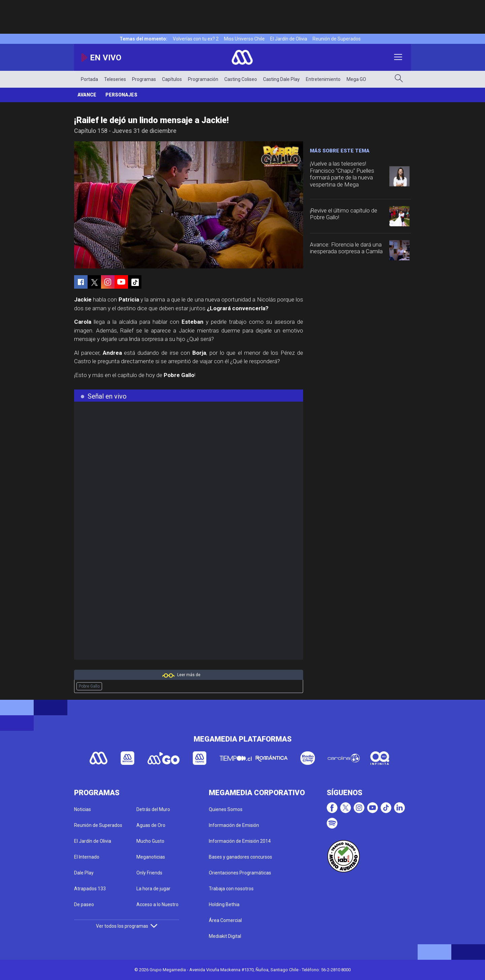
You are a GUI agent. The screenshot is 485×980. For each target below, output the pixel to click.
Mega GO (356, 79)
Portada (89, 79)
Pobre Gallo (89, 686)
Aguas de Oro (151, 825)
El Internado (87, 857)
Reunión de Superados (337, 39)
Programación (203, 79)
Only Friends (149, 873)
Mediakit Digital (225, 936)
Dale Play (84, 873)
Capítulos (172, 79)
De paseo (84, 904)
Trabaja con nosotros (231, 889)
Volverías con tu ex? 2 (196, 39)
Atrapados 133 (90, 889)
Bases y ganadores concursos (240, 857)
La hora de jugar (153, 889)
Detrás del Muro (153, 809)
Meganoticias (151, 857)
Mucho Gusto (150, 841)
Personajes (121, 95)
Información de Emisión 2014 (240, 841)
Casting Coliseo (241, 79)
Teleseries (115, 79)
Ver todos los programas (127, 926)
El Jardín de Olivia (289, 39)
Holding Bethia (224, 904)
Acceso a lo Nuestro (157, 904)
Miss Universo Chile (244, 39)
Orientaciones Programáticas (240, 873)
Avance (87, 95)
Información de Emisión (234, 825)
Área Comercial (225, 920)
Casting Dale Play (281, 79)
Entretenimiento (323, 79)
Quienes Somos (226, 809)
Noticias (83, 809)
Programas (144, 79)
